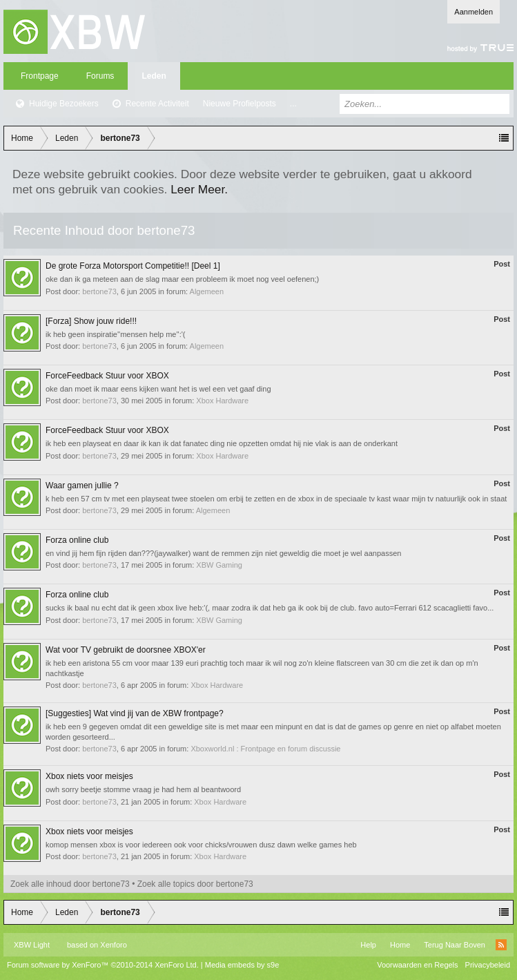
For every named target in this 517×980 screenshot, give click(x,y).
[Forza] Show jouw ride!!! (91, 321)
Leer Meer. (199, 189)
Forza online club (77, 540)
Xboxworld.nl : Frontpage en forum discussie (265, 749)
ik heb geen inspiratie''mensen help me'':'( (116, 334)
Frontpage (40, 76)
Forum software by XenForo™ (103, 965)
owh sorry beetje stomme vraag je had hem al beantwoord (143, 789)
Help (368, 945)
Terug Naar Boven (455, 945)
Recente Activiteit (157, 104)
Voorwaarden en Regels (417, 965)
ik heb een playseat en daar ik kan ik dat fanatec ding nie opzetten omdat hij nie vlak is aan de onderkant (222, 443)
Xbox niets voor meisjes (89, 776)
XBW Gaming (219, 565)
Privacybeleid (488, 965)
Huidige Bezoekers (64, 104)
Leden (154, 76)
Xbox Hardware (222, 401)
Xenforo (114, 945)
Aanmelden (474, 12)
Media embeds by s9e (242, 965)
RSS (501, 945)
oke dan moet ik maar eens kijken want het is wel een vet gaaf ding (158, 389)
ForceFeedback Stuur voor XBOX (107, 376)
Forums (100, 76)
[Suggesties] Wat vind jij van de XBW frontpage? (135, 713)
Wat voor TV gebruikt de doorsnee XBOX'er (126, 650)
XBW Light (32, 945)
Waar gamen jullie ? (82, 486)
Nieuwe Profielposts (240, 104)
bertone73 (99, 291)
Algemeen (207, 291)
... (293, 104)
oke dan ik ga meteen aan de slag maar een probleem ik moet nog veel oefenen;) (182, 279)
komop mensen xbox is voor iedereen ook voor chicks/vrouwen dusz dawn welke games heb (201, 845)
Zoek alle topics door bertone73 (195, 884)
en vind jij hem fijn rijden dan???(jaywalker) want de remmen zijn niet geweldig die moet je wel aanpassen (223, 553)
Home (400, 945)
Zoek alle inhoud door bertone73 (70, 884)
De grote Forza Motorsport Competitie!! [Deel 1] (133, 266)
